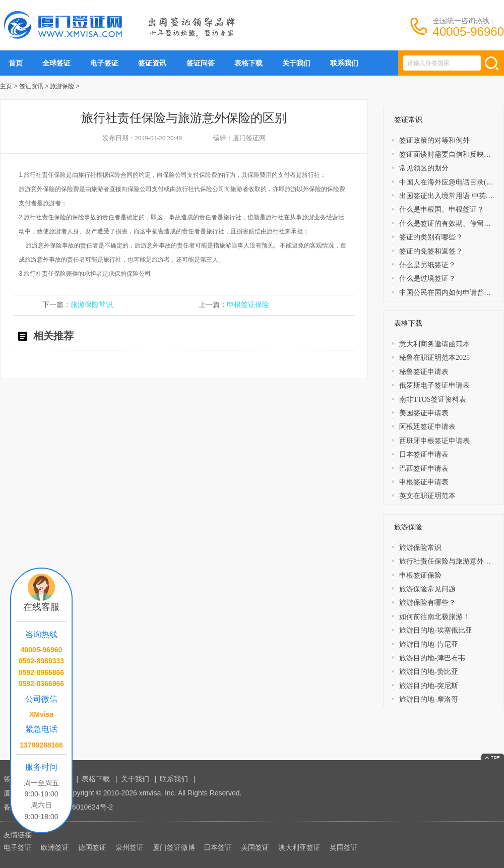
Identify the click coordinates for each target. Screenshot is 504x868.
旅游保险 (62, 86)
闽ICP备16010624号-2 (78, 807)
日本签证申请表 (424, 454)
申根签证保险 (248, 305)
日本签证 (218, 847)
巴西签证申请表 (424, 469)
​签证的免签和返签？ (431, 251)
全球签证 (56, 63)
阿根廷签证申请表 (427, 427)
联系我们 (344, 63)
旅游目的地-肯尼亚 (429, 644)
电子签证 (104, 63)
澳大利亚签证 (299, 847)
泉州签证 (130, 847)
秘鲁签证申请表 (424, 372)
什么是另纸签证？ (427, 265)
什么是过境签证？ (427, 278)
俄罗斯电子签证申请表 (434, 385)
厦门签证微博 (174, 847)
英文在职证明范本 (427, 496)
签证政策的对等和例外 (434, 140)
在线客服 (41, 607)
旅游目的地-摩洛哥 (429, 699)
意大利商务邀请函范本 (434, 344)
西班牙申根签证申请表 (434, 441)
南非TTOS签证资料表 (433, 399)
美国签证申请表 (424, 413)
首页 (16, 63)
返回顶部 (493, 757)
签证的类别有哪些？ (431, 237)
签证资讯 (152, 63)
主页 (6, 86)
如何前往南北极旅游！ (434, 617)
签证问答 (201, 63)
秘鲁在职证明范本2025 (434, 358)
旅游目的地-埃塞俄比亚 (436, 630)
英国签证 (344, 847)
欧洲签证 (55, 847)
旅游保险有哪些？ (427, 603)
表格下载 (248, 63)
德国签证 (92, 847)
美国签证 (255, 847)
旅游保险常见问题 (427, 589)
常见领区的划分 (424, 168)
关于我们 (296, 63)
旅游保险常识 (92, 305)
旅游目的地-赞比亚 (429, 672)
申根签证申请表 (424, 482)
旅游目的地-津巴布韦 (432, 658)
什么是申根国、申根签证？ (442, 209)
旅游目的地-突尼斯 (429, 686)
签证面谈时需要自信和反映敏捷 (449, 154)
